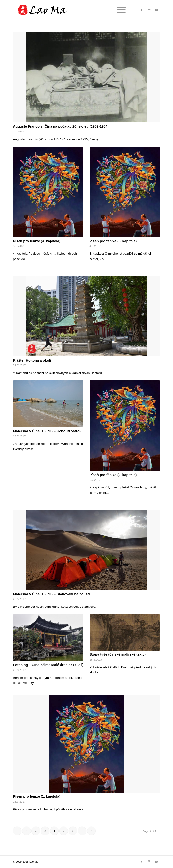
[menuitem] (119, 10)
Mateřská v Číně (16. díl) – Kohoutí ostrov (47, 431)
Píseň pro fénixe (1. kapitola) (37, 796)
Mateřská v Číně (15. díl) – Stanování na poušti (51, 594)
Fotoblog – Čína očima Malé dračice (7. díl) (48, 665)
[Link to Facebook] (142, 10)
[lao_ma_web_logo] (72, 10)
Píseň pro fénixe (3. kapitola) (113, 241)
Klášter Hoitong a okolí (32, 360)
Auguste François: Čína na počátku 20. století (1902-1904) (61, 126)
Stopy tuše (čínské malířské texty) (118, 654)
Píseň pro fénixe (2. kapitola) (113, 475)
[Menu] (119, 10)
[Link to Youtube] (156, 10)
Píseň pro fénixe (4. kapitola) (37, 241)
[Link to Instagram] (149, 10)
